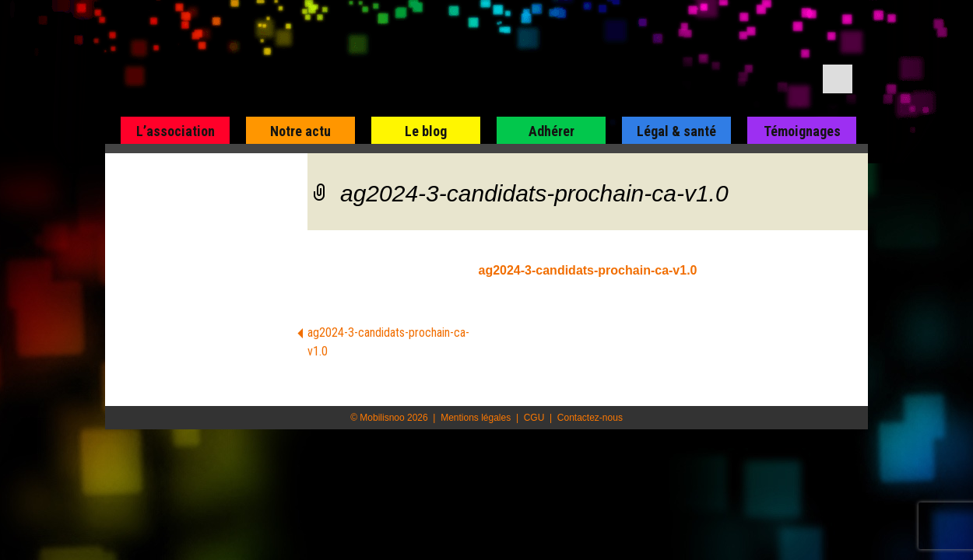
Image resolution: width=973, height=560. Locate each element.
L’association (176, 131)
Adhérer (551, 131)
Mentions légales (476, 418)
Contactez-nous (590, 418)
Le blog (426, 131)
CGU (534, 418)
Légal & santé (676, 131)
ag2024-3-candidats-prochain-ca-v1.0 (588, 270)
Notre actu (300, 131)
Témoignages (802, 131)
